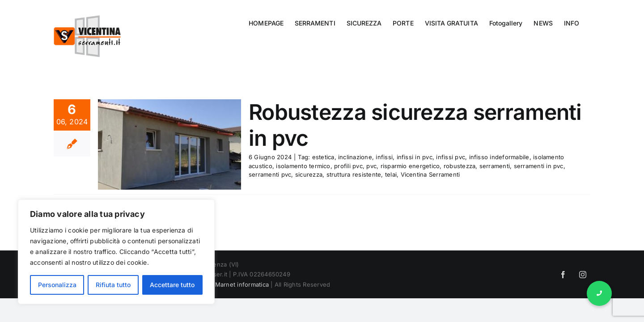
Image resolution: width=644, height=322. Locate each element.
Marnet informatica (242, 284)
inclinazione (355, 157)
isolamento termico (303, 166)
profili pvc (348, 166)
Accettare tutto (172, 285)
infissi (384, 157)
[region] (116, 252)
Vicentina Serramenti (430, 174)
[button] (599, 293)
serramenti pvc (270, 174)
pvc (371, 166)
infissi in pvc (415, 157)
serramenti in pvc (539, 166)
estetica (323, 157)
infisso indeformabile (499, 157)
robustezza (460, 166)
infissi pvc (451, 157)
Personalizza (57, 285)
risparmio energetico (410, 166)
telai (391, 174)
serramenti (495, 166)
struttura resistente (354, 174)
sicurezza (309, 174)
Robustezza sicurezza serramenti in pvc (415, 125)
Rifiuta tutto (113, 285)
